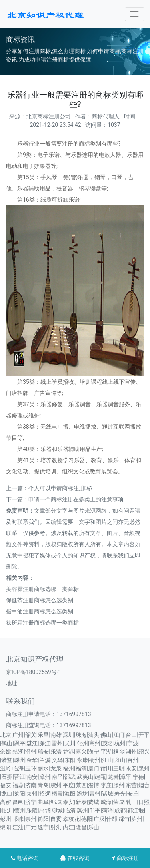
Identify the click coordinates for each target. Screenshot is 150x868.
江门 (119, 735)
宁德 (138, 777)
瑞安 (43, 752)
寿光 (120, 794)
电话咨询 (25, 858)
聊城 (57, 810)
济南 (31, 785)
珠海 (81, 735)
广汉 (99, 819)
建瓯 (100, 777)
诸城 (108, 794)
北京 (6, 735)
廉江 (45, 743)
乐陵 (32, 810)
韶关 (31, 735)
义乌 (57, 760)
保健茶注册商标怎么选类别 (40, 600)
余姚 (6, 752)
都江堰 (136, 810)
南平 (57, 777)
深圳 (68, 735)
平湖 (106, 752)
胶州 (56, 785)
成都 (120, 810)
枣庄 (106, 785)
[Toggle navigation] (135, 14)
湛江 (32, 743)
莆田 (106, 768)
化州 (82, 743)
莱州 (32, 794)
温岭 (6, 768)
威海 (106, 802)
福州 (68, 768)
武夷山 (85, 777)
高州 (95, 743)
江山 (108, 760)
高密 (6, 802)
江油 (18, 827)
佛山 (106, 735)
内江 (68, 827)
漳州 (45, 777)
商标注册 (125, 858)
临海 (18, 768)
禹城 (45, 810)
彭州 (6, 819)
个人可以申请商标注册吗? (61, 488)
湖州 (131, 752)
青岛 (43, 785)
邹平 (95, 810)
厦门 (94, 768)
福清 (81, 768)
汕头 (94, 735)
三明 (119, 768)
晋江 (20, 777)
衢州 (95, 760)
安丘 (133, 794)
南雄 (56, 735)
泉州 (144, 768)
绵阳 (6, 827)
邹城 (56, 802)
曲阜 (43, 802)
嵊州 (20, 760)
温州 (31, 752)
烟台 (144, 785)
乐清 (56, 752)
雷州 (57, 743)
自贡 (56, 819)
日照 (144, 802)
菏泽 (108, 810)
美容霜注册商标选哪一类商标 (42, 589)
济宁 (31, 802)
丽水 (43, 768)
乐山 (94, 827)
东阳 (70, 760)
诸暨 (7, 760)
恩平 (20, 743)
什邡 (112, 819)
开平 (144, 735)
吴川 (70, 743)
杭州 (120, 743)
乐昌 (43, 735)
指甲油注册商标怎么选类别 (40, 611)
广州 (18, 735)
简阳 (43, 819)
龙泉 (56, 768)
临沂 (7, 810)
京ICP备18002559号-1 (34, 672)
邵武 (70, 777)
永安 (131, 768)
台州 (133, 760)
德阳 (87, 819)
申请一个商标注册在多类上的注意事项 (76, 499)
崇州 (31, 819)
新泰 (81, 802)
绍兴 (144, 752)
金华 (32, 760)
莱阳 (20, 794)
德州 (20, 810)
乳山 (131, 802)
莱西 (81, 785)
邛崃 (18, 819)
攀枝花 (71, 819)
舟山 (120, 760)
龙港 (68, 752)
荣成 (119, 802)
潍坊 (82, 794)
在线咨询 (75, 858)
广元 (31, 827)
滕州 (119, 785)
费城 (94, 802)
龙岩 (113, 777)
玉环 (31, 768)
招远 (45, 794)
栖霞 (57, 794)
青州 (95, 794)
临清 (70, 810)
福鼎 (18, 785)
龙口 (7, 794)
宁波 (133, 743)
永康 (82, 760)
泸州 (137, 819)
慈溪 (18, 752)
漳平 (126, 777)
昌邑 (18, 802)
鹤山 (7, 743)
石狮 (7, 777)
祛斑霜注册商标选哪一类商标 (42, 623)
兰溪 (45, 760)
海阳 (70, 794)
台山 (131, 735)
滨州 (82, 810)
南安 (32, 777)
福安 (6, 785)
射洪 (56, 827)
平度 (68, 785)
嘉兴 (81, 752)
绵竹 (124, 819)
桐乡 (119, 752)
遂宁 (43, 827)
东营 (131, 785)
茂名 (108, 743)
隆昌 (81, 827)
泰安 (68, 802)
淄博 (94, 785)
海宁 (94, 752)
